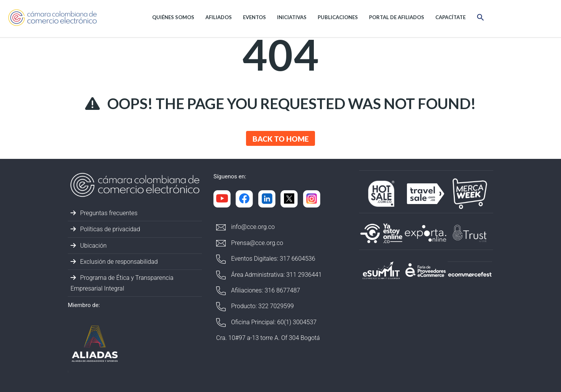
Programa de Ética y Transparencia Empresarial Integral (122, 283)
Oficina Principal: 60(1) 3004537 (266, 323)
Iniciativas (292, 17)
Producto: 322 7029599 (255, 306)
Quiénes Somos (173, 17)
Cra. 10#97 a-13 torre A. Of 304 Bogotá (268, 338)
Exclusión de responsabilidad (114, 262)
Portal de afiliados (397, 17)
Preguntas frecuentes (104, 213)
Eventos (254, 17)
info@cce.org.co (245, 227)
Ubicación (89, 246)
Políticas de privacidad (105, 229)
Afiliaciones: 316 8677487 (258, 291)
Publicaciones (338, 17)
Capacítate (450, 17)
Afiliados (219, 17)
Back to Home (281, 139)
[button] (481, 19)
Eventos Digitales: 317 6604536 (266, 259)
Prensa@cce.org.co (250, 243)
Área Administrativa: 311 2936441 (269, 275)
